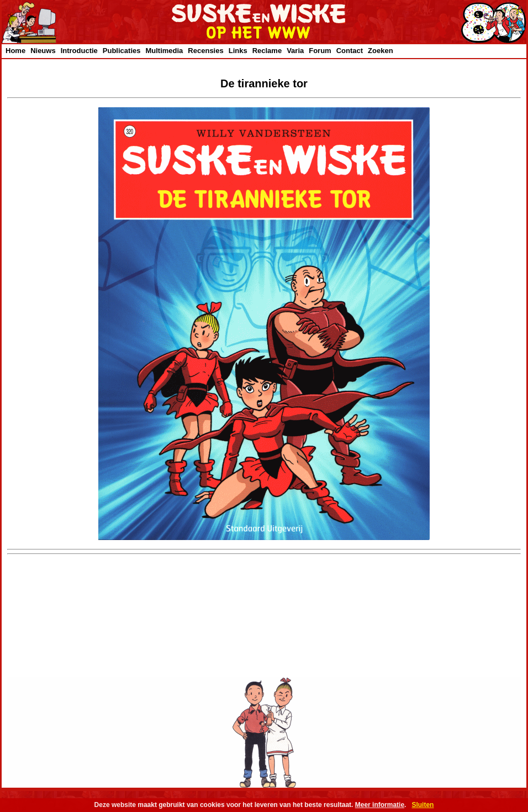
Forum (320, 51)
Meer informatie (380, 805)
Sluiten (423, 805)
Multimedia (164, 51)
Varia (295, 51)
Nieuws (43, 51)
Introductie (79, 51)
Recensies (205, 51)
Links (238, 51)
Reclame (267, 51)
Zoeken (381, 51)
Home (15, 51)
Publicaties (122, 51)
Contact (350, 51)
